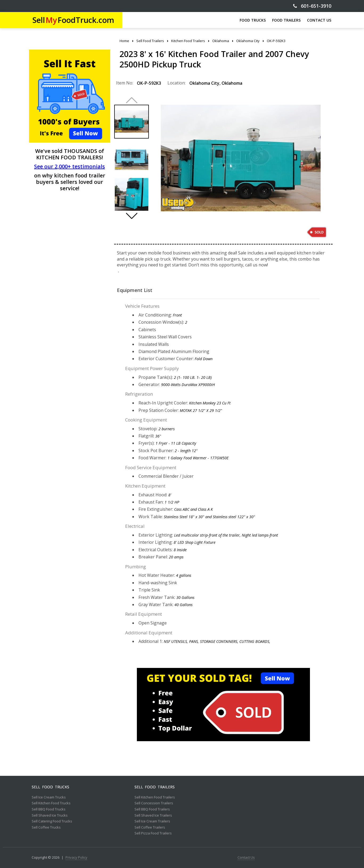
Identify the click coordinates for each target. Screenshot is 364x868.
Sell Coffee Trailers (150, 828)
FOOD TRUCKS (253, 20)
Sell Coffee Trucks (46, 828)
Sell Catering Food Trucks (52, 821)
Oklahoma (232, 83)
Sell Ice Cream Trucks (49, 797)
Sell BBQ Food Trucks (49, 809)
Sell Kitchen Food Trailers (155, 797)
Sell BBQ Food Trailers (152, 809)
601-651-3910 (312, 6)
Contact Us (246, 858)
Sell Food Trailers (155, 787)
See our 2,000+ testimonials (69, 166)
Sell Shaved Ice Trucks (50, 816)
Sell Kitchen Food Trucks (51, 803)
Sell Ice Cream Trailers (152, 821)
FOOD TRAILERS (286, 20)
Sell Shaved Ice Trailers (153, 816)
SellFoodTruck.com (73, 20)
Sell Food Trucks (50, 787)
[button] (132, 216)
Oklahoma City (204, 83)
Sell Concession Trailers (154, 803)
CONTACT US (319, 20)
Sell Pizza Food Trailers (153, 833)
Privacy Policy (76, 858)
